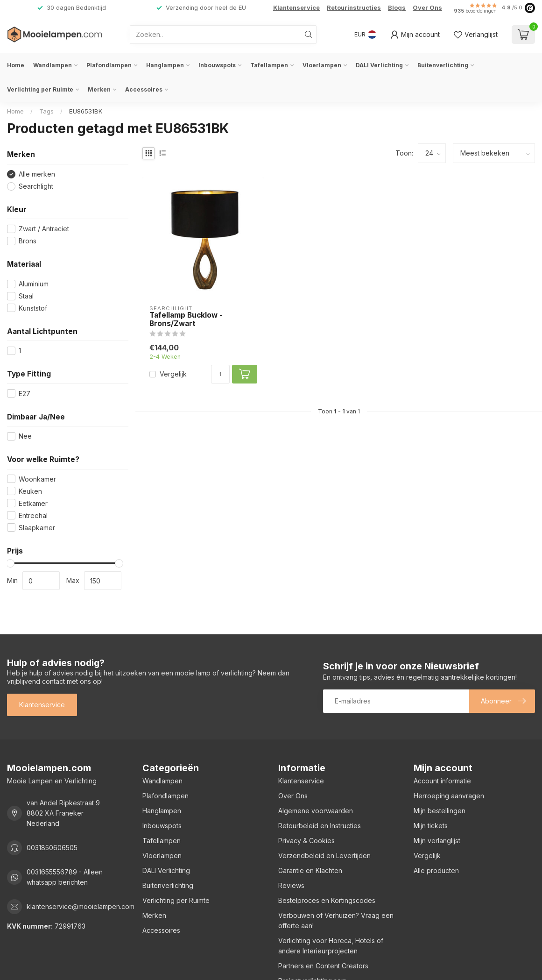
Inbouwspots (217, 65)
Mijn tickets (431, 826)
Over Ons (427, 8)
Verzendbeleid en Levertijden (324, 856)
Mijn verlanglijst (437, 841)
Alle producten (436, 870)
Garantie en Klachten (310, 870)
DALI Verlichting (379, 65)
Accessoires (144, 89)
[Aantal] (220, 374)
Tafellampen (269, 65)
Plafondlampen (109, 65)
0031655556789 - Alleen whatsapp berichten (65, 877)
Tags (46, 111)
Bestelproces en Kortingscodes (327, 900)
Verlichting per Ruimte (40, 89)
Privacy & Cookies (306, 841)
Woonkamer (37, 479)
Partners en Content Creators (323, 966)
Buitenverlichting (443, 65)
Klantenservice (296, 8)
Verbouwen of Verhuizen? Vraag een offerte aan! (336, 920)
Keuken (30, 491)
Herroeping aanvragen (449, 796)
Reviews (291, 885)
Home (16, 65)
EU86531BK (86, 111)
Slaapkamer (37, 528)
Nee (25, 436)
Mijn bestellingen (440, 811)
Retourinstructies (354, 8)
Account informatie (442, 781)
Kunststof (33, 308)
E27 (25, 394)
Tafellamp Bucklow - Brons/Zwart (186, 320)
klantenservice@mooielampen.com (81, 906)
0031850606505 (52, 848)
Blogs (397, 8)
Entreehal (33, 515)
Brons (28, 241)
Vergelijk (173, 374)
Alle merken (37, 174)
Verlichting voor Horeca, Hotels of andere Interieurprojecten (331, 946)
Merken (99, 89)
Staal (26, 296)
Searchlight (36, 186)
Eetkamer (33, 503)
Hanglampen (165, 65)
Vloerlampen (322, 65)
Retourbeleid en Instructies (320, 826)
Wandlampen (53, 65)
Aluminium (34, 284)
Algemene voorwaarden (316, 811)
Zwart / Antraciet (44, 229)
